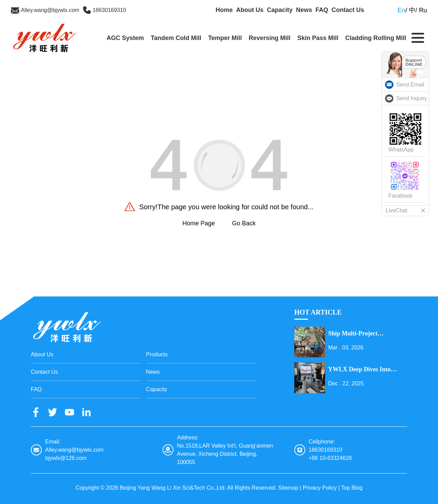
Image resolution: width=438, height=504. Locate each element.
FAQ (322, 10)
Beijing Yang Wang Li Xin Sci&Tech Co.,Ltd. (173, 488)
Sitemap (288, 488)
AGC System (125, 38)
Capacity (280, 10)
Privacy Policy (320, 488)
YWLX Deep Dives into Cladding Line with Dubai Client (363, 370)
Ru (423, 10)
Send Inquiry (412, 98)
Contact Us (348, 10)
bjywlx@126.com (66, 458)
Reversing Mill (270, 38)
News (304, 10)
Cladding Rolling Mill (376, 38)
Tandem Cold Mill (176, 38)
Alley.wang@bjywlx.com (50, 10)
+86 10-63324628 (330, 458)
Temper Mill (225, 38)
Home (224, 10)
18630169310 (109, 10)
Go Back (244, 223)
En (402, 10)
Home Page (199, 223)
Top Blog (352, 488)
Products (157, 354)
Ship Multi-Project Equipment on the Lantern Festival (365, 334)
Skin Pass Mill (318, 38)
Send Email (410, 85)
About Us (250, 10)
